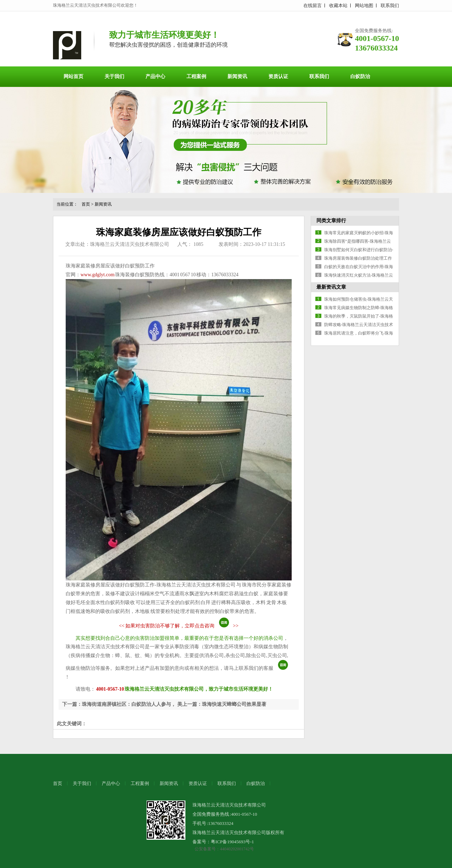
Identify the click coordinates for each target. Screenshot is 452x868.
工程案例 (196, 76)
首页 (86, 204)
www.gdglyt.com (97, 275)
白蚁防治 (360, 76)
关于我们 (114, 76)
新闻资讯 (237, 76)
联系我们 (390, 5)
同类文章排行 (331, 221)
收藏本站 (338, 5)
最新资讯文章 (331, 287)
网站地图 (364, 5)
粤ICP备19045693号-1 (232, 842)
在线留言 (313, 5)
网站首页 (73, 76)
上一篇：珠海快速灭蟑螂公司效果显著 (224, 704)
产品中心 (155, 76)
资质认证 (278, 76)
